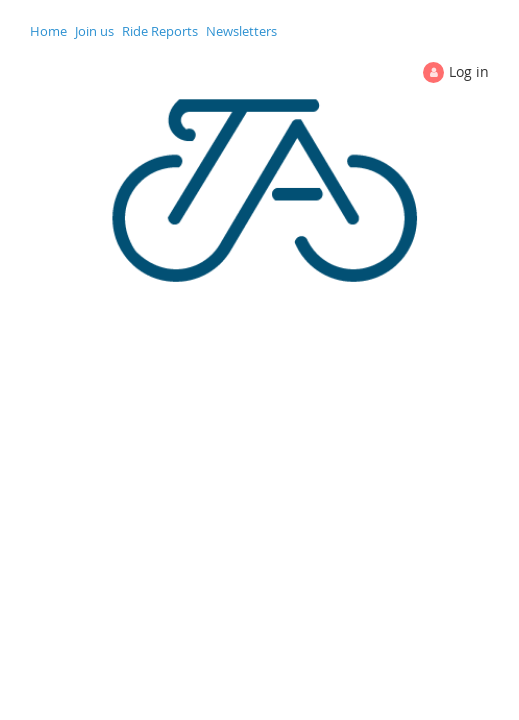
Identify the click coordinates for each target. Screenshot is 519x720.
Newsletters (241, 31)
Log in (469, 71)
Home (48, 31)
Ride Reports (160, 31)
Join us (94, 31)
